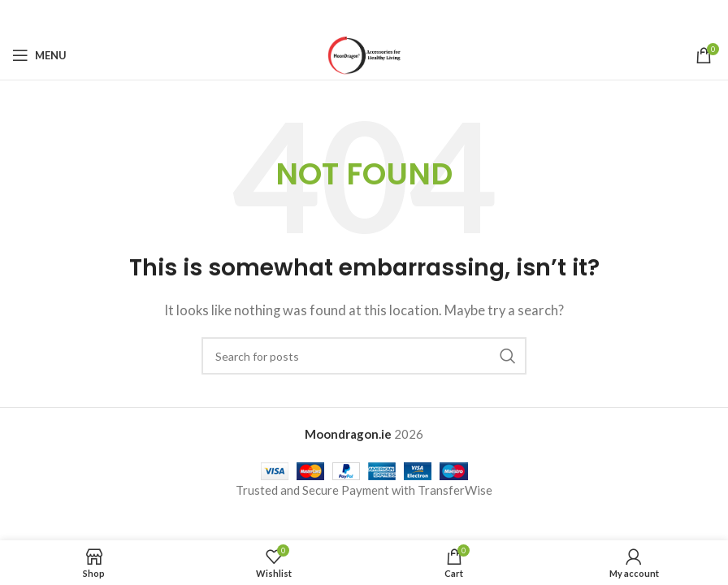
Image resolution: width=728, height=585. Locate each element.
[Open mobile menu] (39, 55)
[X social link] (343, 16)
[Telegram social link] (405, 16)
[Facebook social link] (323, 16)
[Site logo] (364, 54)
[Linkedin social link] (384, 16)
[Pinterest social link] (364, 16)
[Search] (364, 356)
